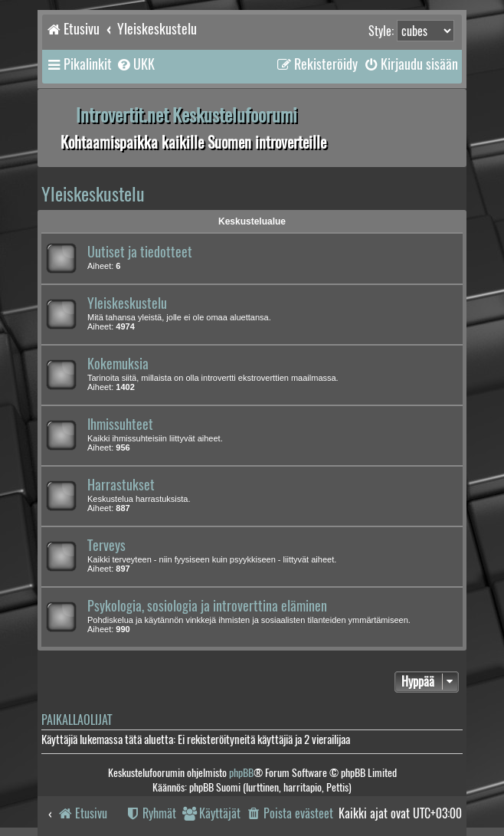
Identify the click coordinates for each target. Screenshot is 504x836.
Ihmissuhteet (120, 425)
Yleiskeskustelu (93, 194)
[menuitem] (135, 64)
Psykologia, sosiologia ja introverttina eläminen (207, 606)
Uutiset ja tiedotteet (140, 252)
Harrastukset (121, 485)
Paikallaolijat (77, 720)
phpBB (241, 773)
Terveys (106, 546)
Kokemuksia (118, 364)
